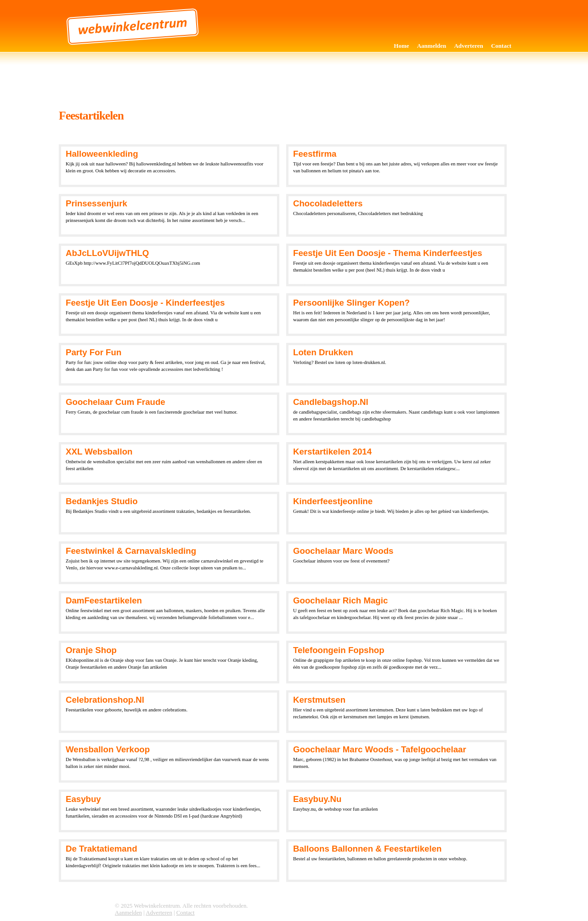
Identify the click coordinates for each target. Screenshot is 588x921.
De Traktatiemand (102, 849)
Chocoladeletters (328, 203)
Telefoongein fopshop (339, 650)
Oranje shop (91, 650)
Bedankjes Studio (102, 501)
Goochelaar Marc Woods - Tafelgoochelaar (380, 749)
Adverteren (468, 46)
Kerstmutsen (319, 700)
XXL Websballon (99, 452)
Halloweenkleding (102, 154)
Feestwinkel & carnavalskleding (131, 551)
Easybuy (83, 799)
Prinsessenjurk (96, 203)
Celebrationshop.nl (105, 700)
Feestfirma (315, 154)
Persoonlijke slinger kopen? (351, 303)
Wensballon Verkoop (108, 749)
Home (401, 46)
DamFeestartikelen (104, 600)
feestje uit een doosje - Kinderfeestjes (145, 303)
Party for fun (93, 352)
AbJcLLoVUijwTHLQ (107, 253)
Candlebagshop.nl (331, 402)
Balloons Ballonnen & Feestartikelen (367, 849)
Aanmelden (432, 46)
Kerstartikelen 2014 (332, 452)
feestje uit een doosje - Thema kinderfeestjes (388, 253)
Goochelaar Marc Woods (343, 551)
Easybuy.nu (317, 799)
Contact (501, 46)
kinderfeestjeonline (333, 501)
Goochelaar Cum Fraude (116, 402)
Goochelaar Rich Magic (340, 600)
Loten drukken (323, 352)
